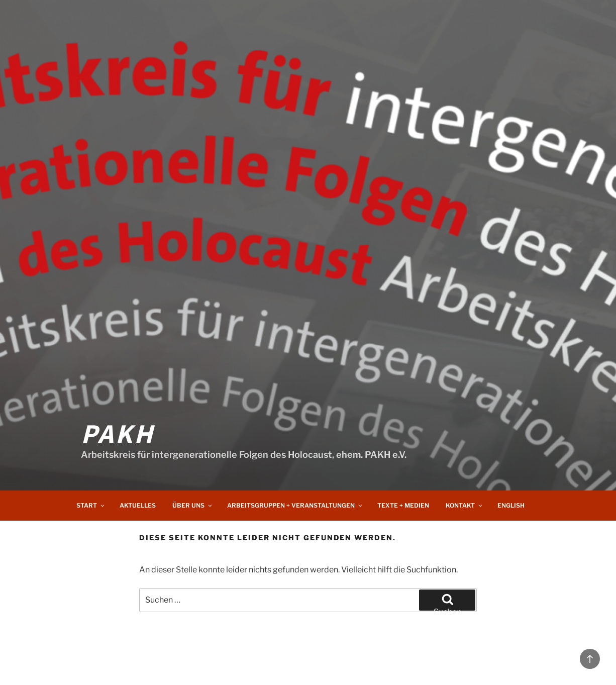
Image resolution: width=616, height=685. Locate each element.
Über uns (193, 505)
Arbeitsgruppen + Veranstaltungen (295, 505)
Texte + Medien (403, 505)
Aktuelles (138, 505)
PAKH (118, 433)
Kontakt (465, 505)
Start (91, 505)
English (511, 505)
